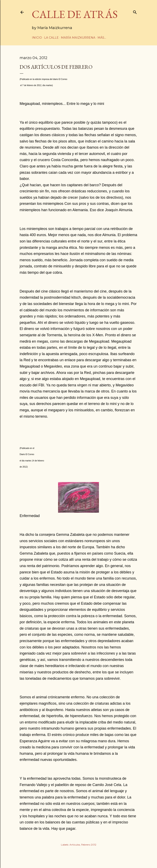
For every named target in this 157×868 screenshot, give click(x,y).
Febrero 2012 (89, 845)
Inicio (37, 38)
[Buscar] (135, 11)
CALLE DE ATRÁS (75, 14)
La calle (51, 38)
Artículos (75, 845)
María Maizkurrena (78, 38)
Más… (102, 38)
